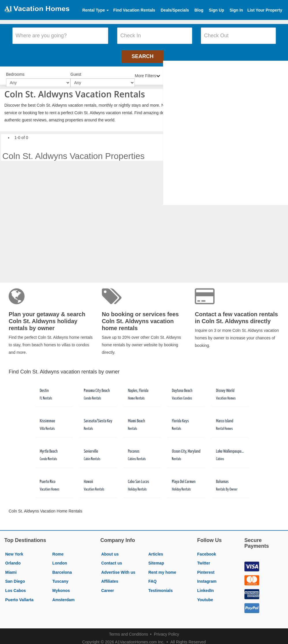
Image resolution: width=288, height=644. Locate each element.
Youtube (205, 595)
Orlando (13, 558)
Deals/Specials (175, 10)
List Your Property (265, 10)
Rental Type (96, 10)
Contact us (112, 558)
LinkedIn (205, 586)
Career (108, 586)
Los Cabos (16, 586)
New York (14, 549)
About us (110, 549)
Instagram (207, 576)
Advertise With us (118, 567)
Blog (199, 10)
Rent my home (162, 567)
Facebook (206, 549)
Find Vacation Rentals (134, 10)
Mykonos (61, 586)
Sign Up (217, 10)
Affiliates (110, 576)
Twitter (204, 558)
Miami (11, 567)
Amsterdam (63, 595)
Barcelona (62, 567)
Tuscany (60, 576)
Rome (58, 549)
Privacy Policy (166, 629)
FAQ (153, 576)
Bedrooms (15, 70)
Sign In (236, 10)
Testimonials (161, 586)
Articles (156, 549)
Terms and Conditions (129, 629)
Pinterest (206, 567)
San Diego (15, 576)
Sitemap (156, 558)
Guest (76, 70)
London (60, 558)
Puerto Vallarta (19, 595)
